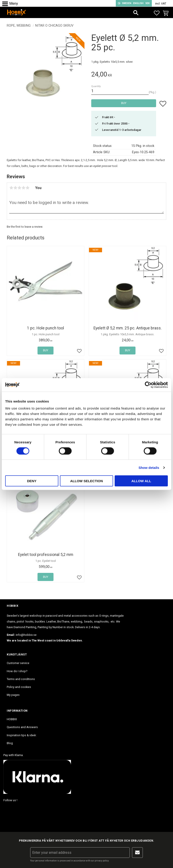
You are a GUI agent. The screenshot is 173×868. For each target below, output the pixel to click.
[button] (6, 4)
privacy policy (102, 861)
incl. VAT (161, 3)
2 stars (15, 188)
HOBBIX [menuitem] (12, 719)
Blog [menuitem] (10, 743)
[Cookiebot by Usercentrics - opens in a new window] (148, 385)
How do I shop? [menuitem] (17, 671)
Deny (32, 481)
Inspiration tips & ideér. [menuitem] (22, 735)
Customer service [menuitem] (18, 663)
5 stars (27, 188)
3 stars (19, 188)
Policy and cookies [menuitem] (19, 687)
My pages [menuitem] (13, 695)
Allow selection (86, 481)
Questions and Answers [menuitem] (22, 727)
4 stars (23, 188)
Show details (149, 467)
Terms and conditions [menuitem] (21, 679)
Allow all (141, 481)
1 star (11, 188)
